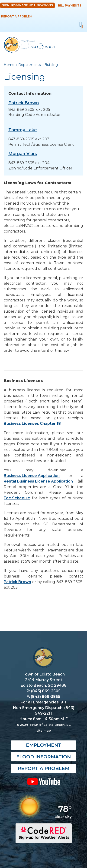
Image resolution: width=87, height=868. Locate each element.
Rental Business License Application (38, 481)
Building (51, 65)
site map (44, 730)
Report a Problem (17, 16)
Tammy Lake (23, 130)
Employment (44, 745)
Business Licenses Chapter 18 (32, 424)
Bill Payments (70, 5)
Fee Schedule (17, 498)
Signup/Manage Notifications (27, 5)
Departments (29, 65)
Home (9, 65)
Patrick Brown (17, 582)
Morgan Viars (23, 154)
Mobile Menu (81, 24)
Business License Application (32, 476)
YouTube (43, 781)
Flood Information (43, 757)
